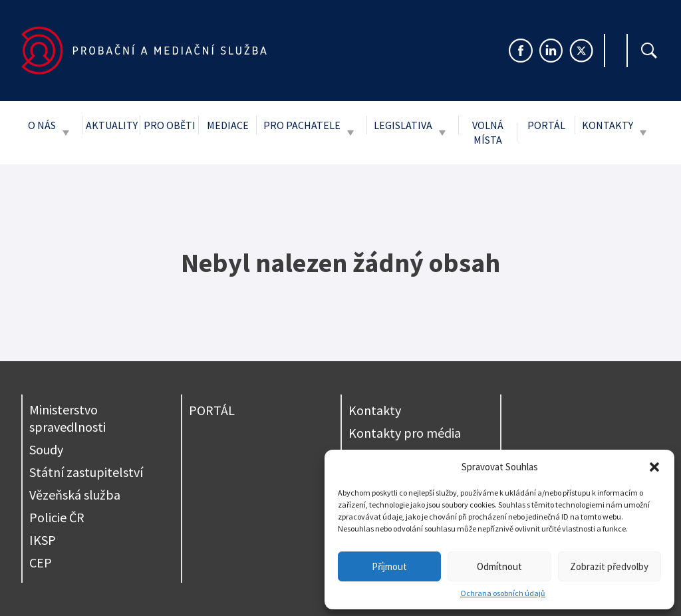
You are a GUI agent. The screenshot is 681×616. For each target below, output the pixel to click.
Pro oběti (170, 125)
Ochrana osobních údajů (503, 593)
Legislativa (403, 125)
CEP (41, 562)
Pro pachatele (302, 125)
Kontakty (608, 125)
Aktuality (112, 125)
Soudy (46, 449)
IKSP (43, 540)
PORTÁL (212, 410)
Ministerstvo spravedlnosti (68, 418)
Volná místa (488, 132)
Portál (546, 125)
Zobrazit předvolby (609, 566)
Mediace (228, 125)
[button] (654, 467)
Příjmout (389, 566)
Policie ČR (57, 517)
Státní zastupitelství (86, 472)
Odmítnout (499, 566)
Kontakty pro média (405, 433)
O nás (42, 125)
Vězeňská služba (75, 495)
